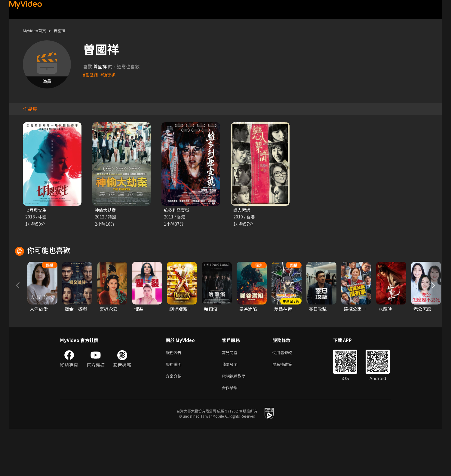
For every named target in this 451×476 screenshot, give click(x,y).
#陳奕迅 (109, 75)
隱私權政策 (287, 409)
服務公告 (175, 396)
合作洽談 (231, 434)
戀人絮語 (242, 210)
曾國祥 (64, 31)
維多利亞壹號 (177, 210)
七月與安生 (37, 210)
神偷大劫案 (106, 210)
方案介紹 (175, 422)
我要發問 (231, 409)
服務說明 (175, 409)
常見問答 (231, 396)
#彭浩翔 (91, 75)
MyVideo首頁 (37, 31)
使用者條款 (287, 396)
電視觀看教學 (235, 422)
